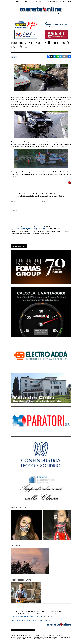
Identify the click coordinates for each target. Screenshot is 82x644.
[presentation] (24, 239)
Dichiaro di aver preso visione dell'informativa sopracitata (31, 234)
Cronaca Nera (15, 50)
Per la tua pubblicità (27, 630)
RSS (41, 617)
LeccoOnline (34, 617)
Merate (14, 57)
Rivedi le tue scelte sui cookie (41, 620)
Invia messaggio (19, 246)
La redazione (15, 617)
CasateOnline (25, 617)
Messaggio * (15, 210)
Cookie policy (26, 620)
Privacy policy (15, 620)
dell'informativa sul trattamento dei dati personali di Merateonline (28, 228)
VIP (51, 617)
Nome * (13, 201)
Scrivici (15, 630)
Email (44, 201)
